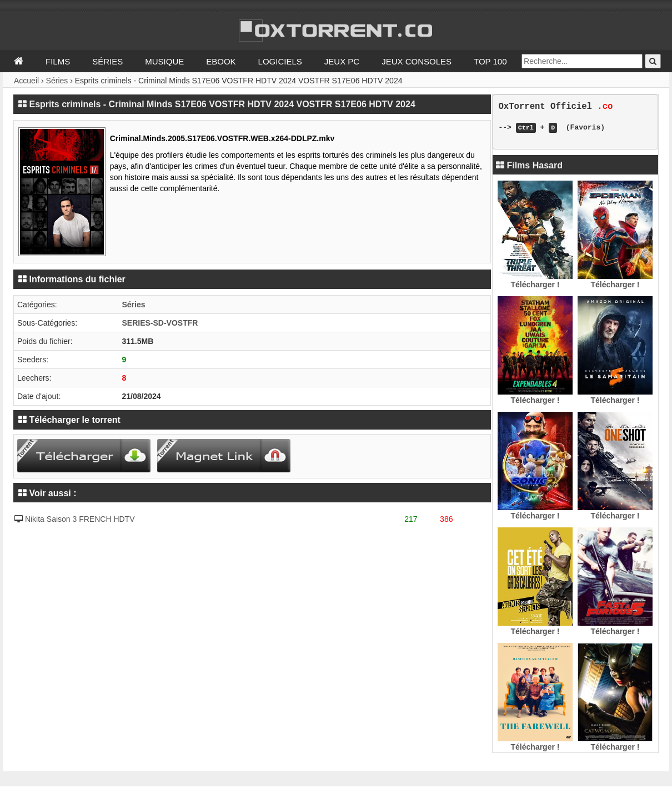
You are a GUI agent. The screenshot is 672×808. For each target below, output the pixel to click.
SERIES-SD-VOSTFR (160, 323)
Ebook (221, 61)
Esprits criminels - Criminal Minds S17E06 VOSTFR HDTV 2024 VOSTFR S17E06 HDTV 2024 (222, 104)
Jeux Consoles (417, 61)
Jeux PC (342, 61)
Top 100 (490, 61)
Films (58, 61)
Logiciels (280, 61)
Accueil (26, 81)
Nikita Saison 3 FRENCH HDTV (80, 519)
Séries (107, 61)
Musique (164, 61)
